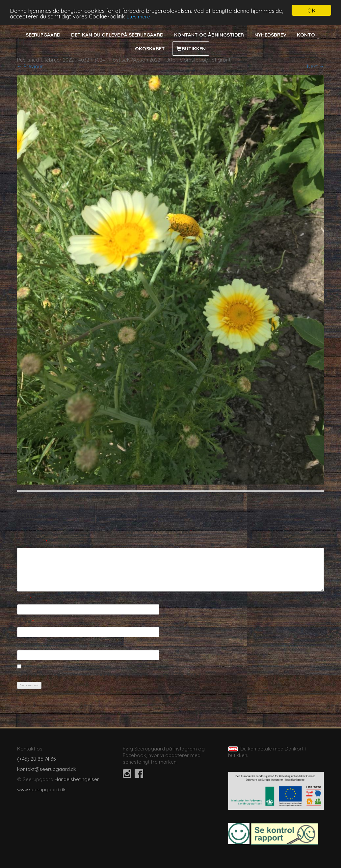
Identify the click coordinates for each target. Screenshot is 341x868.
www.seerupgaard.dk (41, 789)
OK (312, 10)
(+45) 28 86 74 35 (37, 759)
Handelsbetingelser (77, 779)
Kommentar (32, 542)
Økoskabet (150, 49)
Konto (306, 35)
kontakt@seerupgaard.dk (47, 769)
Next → (315, 66)
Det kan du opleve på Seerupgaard (117, 35)
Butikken (194, 49)
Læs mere (138, 16)
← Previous (30, 66)
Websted (27, 644)
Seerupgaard (43, 35)
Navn (24, 598)
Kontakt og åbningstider (209, 35)
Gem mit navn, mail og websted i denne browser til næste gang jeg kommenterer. (110, 674)
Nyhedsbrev (270, 35)
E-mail (26, 621)
